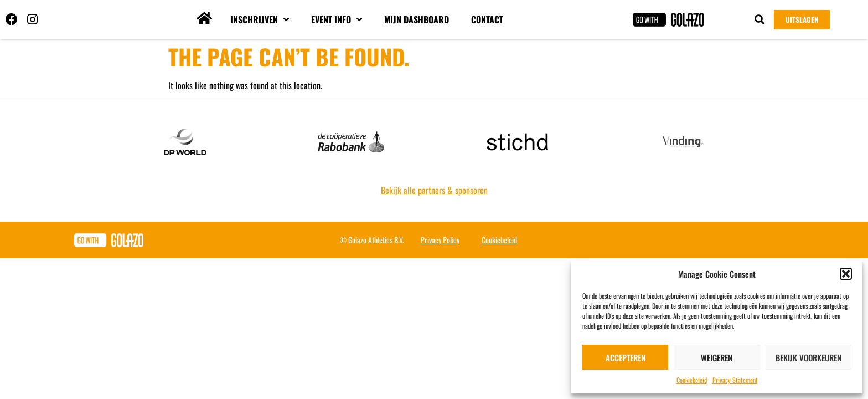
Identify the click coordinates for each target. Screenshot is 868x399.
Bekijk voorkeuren (808, 357)
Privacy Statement (735, 380)
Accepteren (626, 357)
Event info (337, 19)
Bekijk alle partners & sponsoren (434, 190)
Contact (487, 19)
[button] (846, 274)
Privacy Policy (440, 240)
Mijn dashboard (417, 19)
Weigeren (717, 357)
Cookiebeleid (692, 380)
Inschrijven (260, 19)
